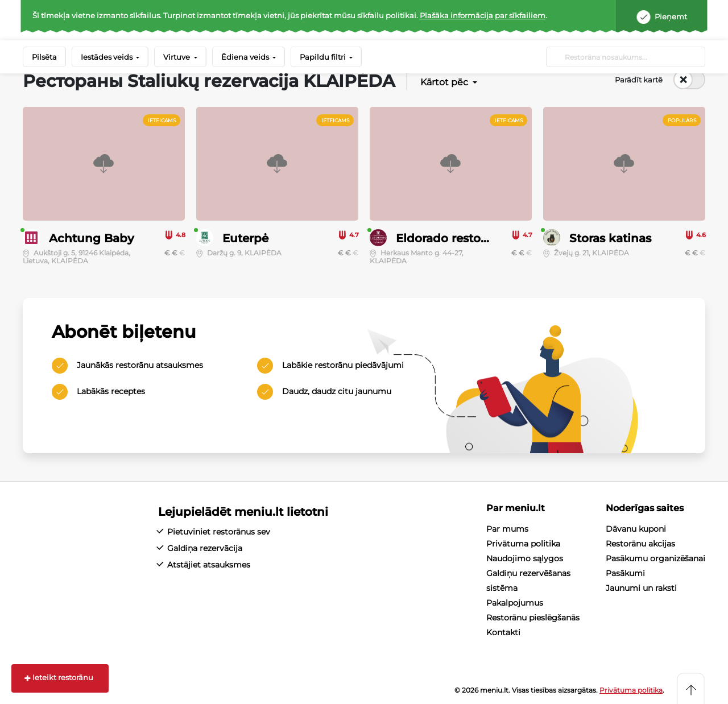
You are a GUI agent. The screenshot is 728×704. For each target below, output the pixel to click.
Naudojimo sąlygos (525, 558)
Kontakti (503, 632)
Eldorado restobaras (454, 238)
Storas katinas (610, 238)
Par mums (507, 529)
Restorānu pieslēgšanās (533, 618)
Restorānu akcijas (640, 544)
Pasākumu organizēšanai (655, 558)
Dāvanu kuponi (636, 529)
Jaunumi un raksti (641, 588)
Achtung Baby (92, 238)
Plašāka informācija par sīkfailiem (483, 15)
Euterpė (245, 238)
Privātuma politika (523, 544)
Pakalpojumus (515, 603)
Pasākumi (625, 573)
